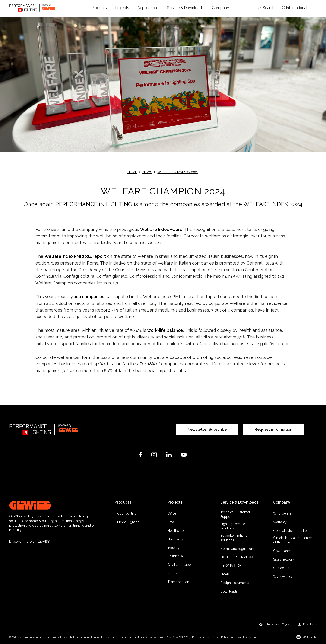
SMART (226, 574)
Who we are (282, 513)
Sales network (284, 559)
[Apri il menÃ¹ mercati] (295, 8)
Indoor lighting (126, 513)
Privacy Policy (201, 637)
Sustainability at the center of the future (293, 540)
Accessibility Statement (246, 637)
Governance (282, 551)
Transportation (178, 582)
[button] (99, 8)
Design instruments (235, 583)
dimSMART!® (231, 566)
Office (172, 513)
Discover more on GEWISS (29, 542)
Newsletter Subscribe (207, 429)
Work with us (283, 577)
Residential (176, 556)
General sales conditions (292, 531)
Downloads (229, 591)
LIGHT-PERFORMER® (237, 557)
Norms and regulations (237, 549)
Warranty (280, 522)
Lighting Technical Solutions (234, 526)
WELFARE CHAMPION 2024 (178, 172)
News (147, 172)
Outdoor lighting (127, 522)
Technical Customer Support (235, 514)
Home (132, 172)
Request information (274, 429)
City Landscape (179, 565)
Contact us (281, 568)
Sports (172, 573)
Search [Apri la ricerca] (266, 8)
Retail (172, 522)
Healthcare (176, 531)
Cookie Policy (220, 637)
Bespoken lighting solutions (234, 538)
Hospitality (175, 539)
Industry (174, 548)
